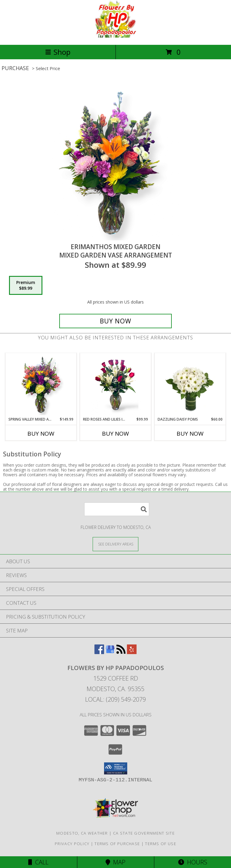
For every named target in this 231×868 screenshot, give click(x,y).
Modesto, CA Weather (82, 833)
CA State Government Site (144, 833)
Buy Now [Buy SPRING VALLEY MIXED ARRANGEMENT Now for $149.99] (41, 434)
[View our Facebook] (99, 652)
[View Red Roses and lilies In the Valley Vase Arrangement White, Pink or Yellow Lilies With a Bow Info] (116, 385)
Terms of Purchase (117, 844)
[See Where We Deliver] (115, 544)
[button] (116, 768)
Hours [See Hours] (193, 862)
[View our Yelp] (132, 652)
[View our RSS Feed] (121, 652)
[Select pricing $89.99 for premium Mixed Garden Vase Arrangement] (26, 286)
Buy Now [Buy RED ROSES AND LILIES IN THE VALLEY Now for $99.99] (115, 434)
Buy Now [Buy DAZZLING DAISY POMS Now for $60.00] (190, 434)
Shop (58, 52)
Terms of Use (161, 844)
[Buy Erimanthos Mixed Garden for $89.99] (115, 321)
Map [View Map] (115, 862)
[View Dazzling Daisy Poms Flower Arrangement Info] (190, 385)
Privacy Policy (72, 844)
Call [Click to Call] (38, 862)
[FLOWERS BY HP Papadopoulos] (116, 36)
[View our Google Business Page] (110, 652)
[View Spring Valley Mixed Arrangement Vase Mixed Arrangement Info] (41, 385)
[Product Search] (117, 509)
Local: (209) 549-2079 (115, 699)
